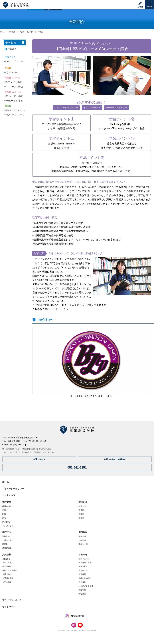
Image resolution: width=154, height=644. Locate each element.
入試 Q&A (6, 574)
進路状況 (83, 532)
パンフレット (8, 526)
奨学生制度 (7, 566)
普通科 (81, 510)
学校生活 (7, 532)
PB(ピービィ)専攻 (14, 101)
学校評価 (82, 590)
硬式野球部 (7, 548)
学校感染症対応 (85, 563)
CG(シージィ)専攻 (14, 87)
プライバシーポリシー (13, 489)
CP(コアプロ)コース (15, 61)
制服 (4, 514)
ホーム (3, 32)
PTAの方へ (83, 566)
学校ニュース (84, 559)
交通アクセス (39, 459)
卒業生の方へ (84, 570)
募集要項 (6, 559)
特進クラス (83, 506)
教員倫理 (82, 582)
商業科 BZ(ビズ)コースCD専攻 (31, 32)
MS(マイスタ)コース (15, 110)
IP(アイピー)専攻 (14, 82)
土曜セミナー (8, 540)
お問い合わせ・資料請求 (115, 459)
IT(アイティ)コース (15, 115)
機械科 (81, 518)
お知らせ (83, 555)
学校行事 (6, 536)
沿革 (4, 510)
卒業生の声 (83, 544)
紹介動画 (6, 522)
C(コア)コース (12, 72)
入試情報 (7, 555)
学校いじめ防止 (85, 578)
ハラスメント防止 (86, 586)
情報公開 (82, 594)
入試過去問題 (8, 578)
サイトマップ (9, 495)
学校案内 (7, 502)
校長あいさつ (8, 506)
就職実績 (82, 540)
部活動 (5, 544)
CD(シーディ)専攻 (14, 96)
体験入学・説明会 (10, 570)
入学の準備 (7, 582)
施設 (4, 518)
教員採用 (82, 574)
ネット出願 (7, 563)
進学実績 (82, 536)
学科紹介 (12, 32)
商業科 (81, 514)
